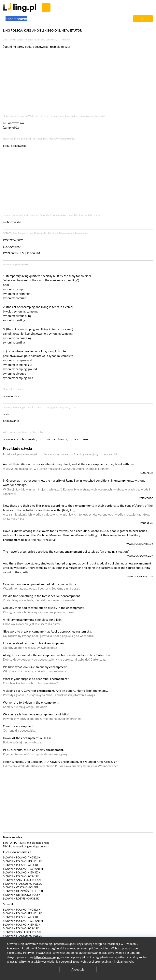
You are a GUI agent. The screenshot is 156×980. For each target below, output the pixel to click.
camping (32, 311)
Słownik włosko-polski (20, 887)
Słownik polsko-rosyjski (21, 876)
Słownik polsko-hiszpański (23, 869)
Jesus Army (146, 473)
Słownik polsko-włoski (20, 865)
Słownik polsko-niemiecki (22, 872)
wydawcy (84, 233)
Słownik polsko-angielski (22, 857)
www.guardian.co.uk (140, 544)
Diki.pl (7, 846)
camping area (24, 378)
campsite (67, 356)
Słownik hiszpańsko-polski (23, 891)
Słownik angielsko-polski (22, 880)
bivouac (21, 298)
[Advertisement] (78, 181)
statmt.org (146, 498)
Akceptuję (78, 969)
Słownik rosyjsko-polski (21, 899)
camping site (24, 365)
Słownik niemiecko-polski (22, 895)
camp (19, 289)
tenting (20, 320)
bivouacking (23, 316)
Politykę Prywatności (37, 953)
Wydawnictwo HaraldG (64, 215)
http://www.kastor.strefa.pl (62, 139)
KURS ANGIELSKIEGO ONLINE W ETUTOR (42, 30)
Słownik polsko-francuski (23, 861)
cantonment (24, 294)
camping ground (26, 369)
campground (24, 360)
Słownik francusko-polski (23, 884)
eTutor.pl (10, 843)
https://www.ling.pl (47, 957)
